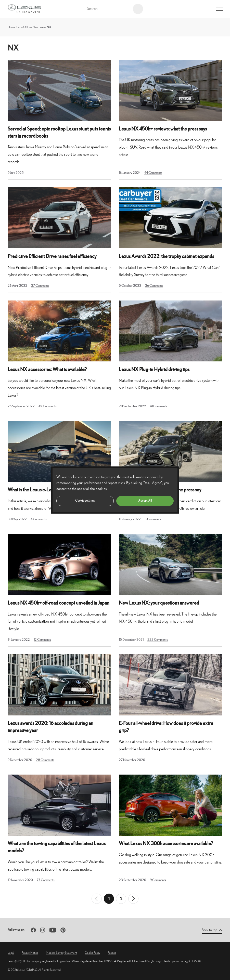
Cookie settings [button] (85, 500)
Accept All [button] (145, 500)
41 (158, 406)
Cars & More (24, 27)
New (35, 27)
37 (40, 286)
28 (45, 760)
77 (46, 880)
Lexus (42, 27)
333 (158, 640)
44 (153, 173)
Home (11, 27)
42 (48, 406)
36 (154, 286)
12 (42, 640)
